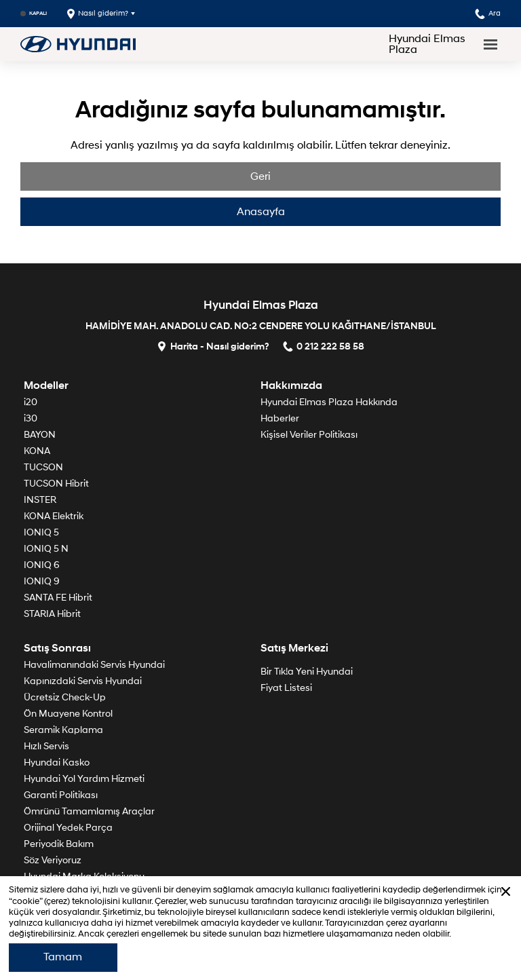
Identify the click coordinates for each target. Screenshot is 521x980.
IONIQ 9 (42, 581)
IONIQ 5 (41, 532)
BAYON (40, 435)
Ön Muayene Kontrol (68, 714)
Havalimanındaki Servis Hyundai (94, 665)
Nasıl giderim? (98, 14)
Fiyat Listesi (286, 688)
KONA (37, 451)
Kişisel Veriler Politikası (309, 435)
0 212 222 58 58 (324, 346)
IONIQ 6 (42, 565)
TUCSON (43, 467)
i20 (31, 402)
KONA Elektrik (54, 516)
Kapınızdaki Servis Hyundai (83, 681)
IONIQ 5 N (46, 549)
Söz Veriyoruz (53, 860)
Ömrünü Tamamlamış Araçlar (89, 811)
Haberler (280, 418)
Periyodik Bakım (59, 844)
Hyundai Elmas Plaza (427, 44)
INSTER (40, 500)
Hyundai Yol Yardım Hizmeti (84, 779)
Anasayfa (261, 212)
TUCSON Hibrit (56, 484)
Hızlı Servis (46, 746)
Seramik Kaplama (63, 730)
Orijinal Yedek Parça (68, 828)
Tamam (63, 957)
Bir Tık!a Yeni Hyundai (307, 672)
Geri (260, 176)
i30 (31, 418)
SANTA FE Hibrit (58, 598)
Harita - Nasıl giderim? (213, 346)
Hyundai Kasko (57, 762)
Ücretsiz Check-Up (65, 697)
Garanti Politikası (61, 795)
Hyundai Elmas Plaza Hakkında (329, 402)
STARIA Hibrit (52, 614)
